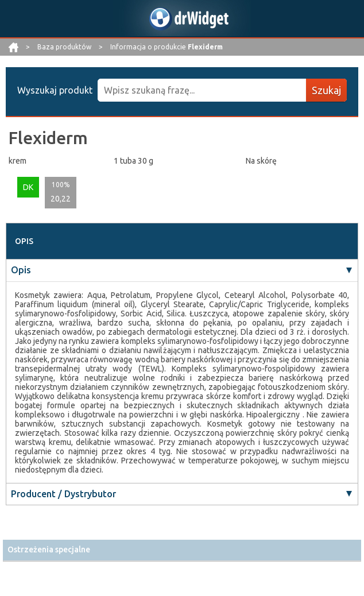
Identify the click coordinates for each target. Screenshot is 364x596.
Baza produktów (65, 47)
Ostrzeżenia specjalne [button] (49, 549)
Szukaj (326, 90)
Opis (21, 270)
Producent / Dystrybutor (63, 494)
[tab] (182, 550)
